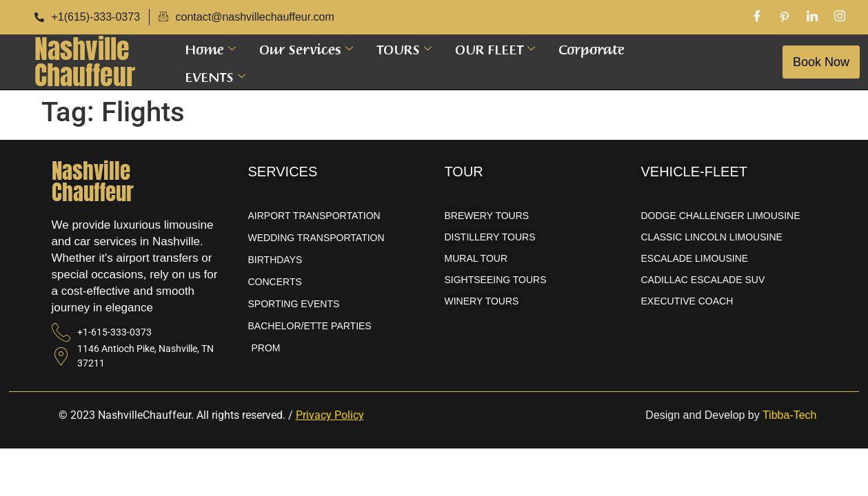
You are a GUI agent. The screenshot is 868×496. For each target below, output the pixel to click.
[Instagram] (840, 17)
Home (210, 48)
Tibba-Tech (790, 415)
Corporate (592, 48)
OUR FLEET (495, 48)
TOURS (404, 48)
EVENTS (215, 76)
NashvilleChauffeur (85, 62)
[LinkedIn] (812, 17)
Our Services (306, 48)
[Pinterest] (785, 17)
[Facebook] (757, 17)
